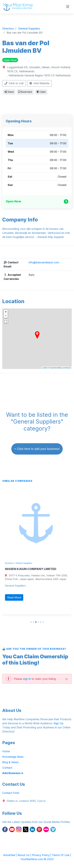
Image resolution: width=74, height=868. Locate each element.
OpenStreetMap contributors (61, 368)
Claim (41, 92)
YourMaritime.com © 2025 (37, 859)
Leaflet (45, 368)
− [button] (6, 316)
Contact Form (11, 793)
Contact (7, 768)
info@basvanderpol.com (44, 262)
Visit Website (39, 83)
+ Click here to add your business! (37, 449)
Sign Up (58, 723)
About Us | (25, 855)
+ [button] (6, 312)
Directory (10, 563)
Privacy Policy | (42, 855)
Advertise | (10, 855)
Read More (15, 597)
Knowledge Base (13, 757)
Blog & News (10, 762)
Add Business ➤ (13, 773)
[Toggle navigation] (68, 7)
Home (6, 751)
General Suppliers (25, 563)
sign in (27, 679)
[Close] (66, 679)
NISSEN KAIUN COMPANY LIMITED (31, 569)
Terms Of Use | (61, 855)
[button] (31, 622)
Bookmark (25, 92)
